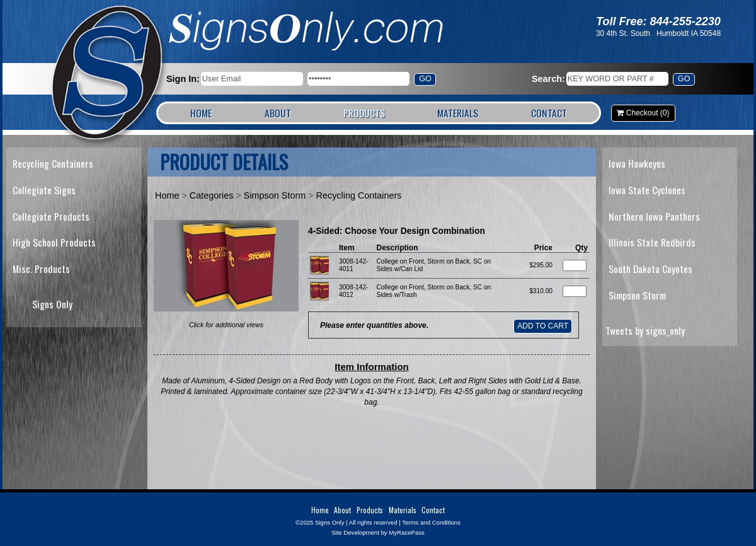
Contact (549, 113)
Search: (548, 79)
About (278, 113)
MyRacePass (407, 532)
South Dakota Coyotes (650, 269)
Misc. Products (41, 269)
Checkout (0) (648, 113)
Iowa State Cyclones (647, 190)
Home (201, 113)
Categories (212, 195)
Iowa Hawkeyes (637, 163)
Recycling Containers (53, 163)
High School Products (54, 242)
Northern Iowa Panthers (654, 216)
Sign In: (183, 79)
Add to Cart (543, 326)
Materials (458, 113)
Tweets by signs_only (645, 330)
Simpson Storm (275, 195)
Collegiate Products (51, 216)
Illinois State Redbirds (652, 242)
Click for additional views (226, 325)
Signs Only (108, 74)
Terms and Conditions (431, 522)
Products (364, 113)
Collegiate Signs (44, 190)
